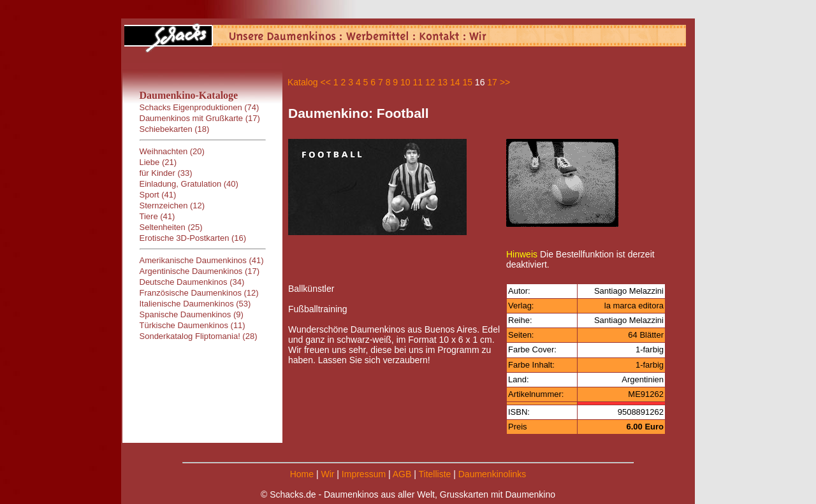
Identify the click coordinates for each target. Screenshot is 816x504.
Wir (327, 474)
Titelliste (434, 474)
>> (505, 82)
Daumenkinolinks (492, 474)
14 (455, 82)
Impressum (364, 474)
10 (405, 82)
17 (492, 82)
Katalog (302, 82)
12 (430, 82)
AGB (402, 474)
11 (418, 82)
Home (302, 474)
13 (442, 82)
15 (467, 82)
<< (325, 82)
